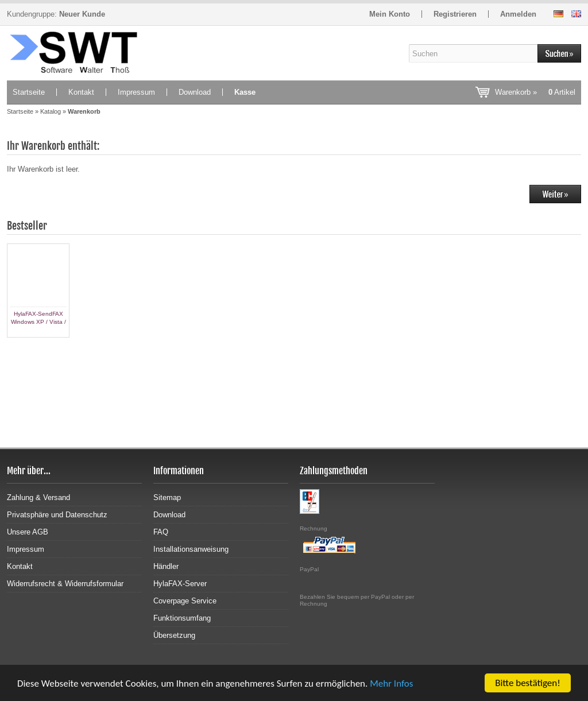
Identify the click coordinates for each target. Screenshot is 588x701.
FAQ (161, 532)
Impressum (136, 92)
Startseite (29, 92)
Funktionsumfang (182, 618)
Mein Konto (390, 14)
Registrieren (455, 14)
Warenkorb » (535, 92)
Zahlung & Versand (38, 497)
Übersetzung (174, 635)
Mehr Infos (391, 683)
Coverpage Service (185, 601)
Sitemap (167, 497)
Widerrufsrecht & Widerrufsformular (65, 584)
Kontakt (81, 92)
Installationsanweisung (191, 549)
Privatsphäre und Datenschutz (57, 515)
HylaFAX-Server (180, 584)
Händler (166, 566)
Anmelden (518, 14)
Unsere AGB (28, 532)
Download (195, 92)
